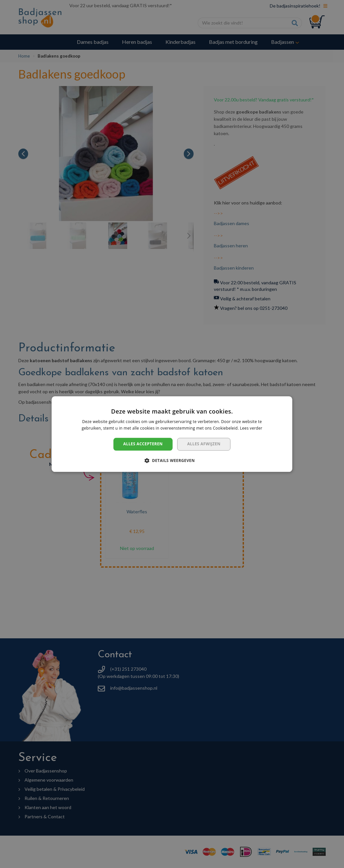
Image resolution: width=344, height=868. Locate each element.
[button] (172, 460)
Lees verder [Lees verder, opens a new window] (251, 428)
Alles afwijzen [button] (204, 444)
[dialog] (172, 434)
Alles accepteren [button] (143, 444)
